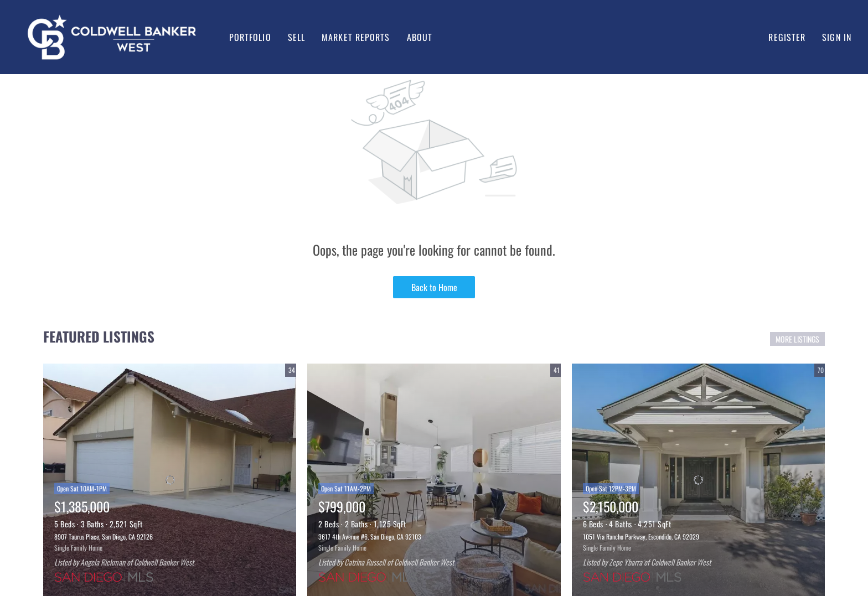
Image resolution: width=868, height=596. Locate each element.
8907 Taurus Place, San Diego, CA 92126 (104, 537)
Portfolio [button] (250, 37)
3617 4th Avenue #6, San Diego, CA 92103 (370, 537)
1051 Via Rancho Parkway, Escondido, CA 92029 (641, 537)
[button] (112, 37)
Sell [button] (296, 37)
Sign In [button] (837, 37)
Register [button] (787, 37)
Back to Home (434, 287)
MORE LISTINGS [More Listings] (797, 339)
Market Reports (356, 37)
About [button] (420, 37)
